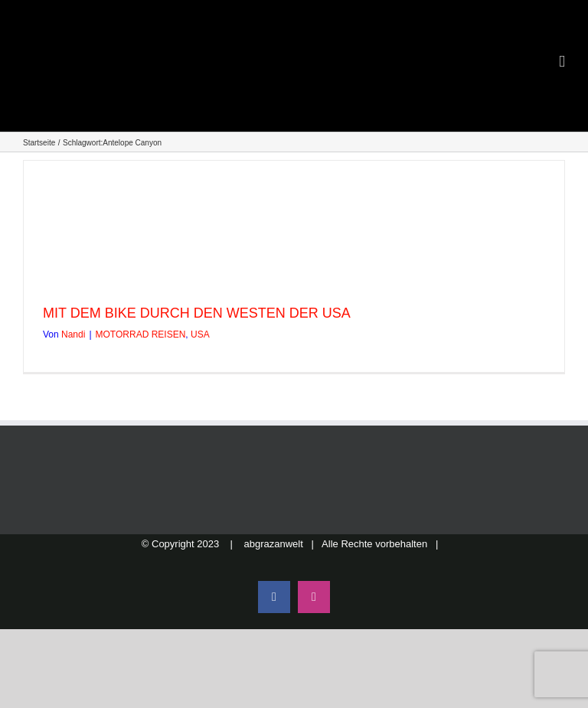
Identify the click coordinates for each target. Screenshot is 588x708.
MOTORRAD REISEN (141, 334)
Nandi (73, 334)
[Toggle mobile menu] (562, 62)
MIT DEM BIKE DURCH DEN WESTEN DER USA (197, 313)
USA (200, 334)
